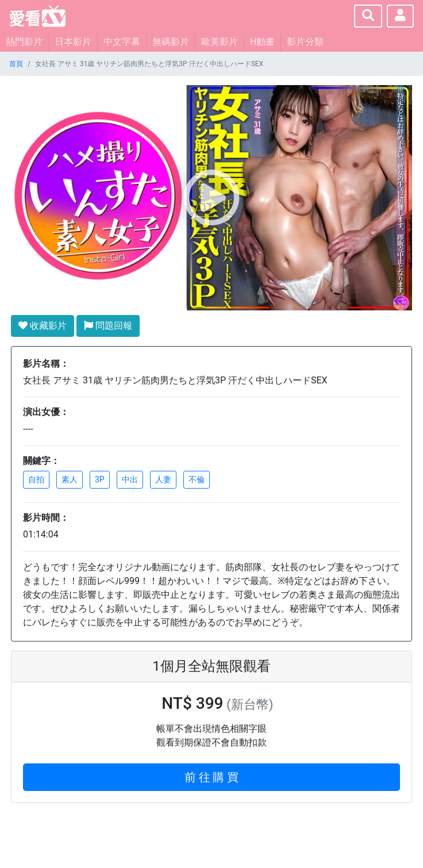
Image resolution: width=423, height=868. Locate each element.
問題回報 (108, 326)
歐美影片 (220, 42)
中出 (130, 479)
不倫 (197, 479)
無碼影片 (171, 42)
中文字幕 (122, 42)
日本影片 (73, 42)
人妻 (163, 479)
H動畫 (262, 42)
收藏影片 (43, 326)
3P (100, 479)
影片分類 (305, 42)
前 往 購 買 (212, 777)
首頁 (16, 64)
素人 (70, 479)
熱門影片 (24, 42)
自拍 (36, 479)
